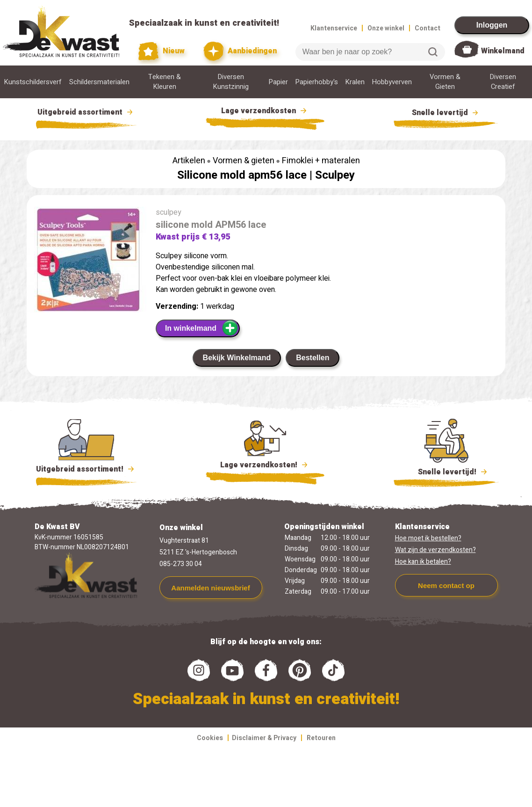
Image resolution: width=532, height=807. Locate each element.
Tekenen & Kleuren (165, 82)
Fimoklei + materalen (321, 161)
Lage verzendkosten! (265, 466)
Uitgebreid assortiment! (86, 469)
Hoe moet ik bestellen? (428, 538)
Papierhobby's (317, 82)
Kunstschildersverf (33, 82)
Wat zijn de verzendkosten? (435, 550)
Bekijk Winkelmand (237, 358)
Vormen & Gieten (445, 82)
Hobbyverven (392, 82)
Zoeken (433, 52)
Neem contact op (446, 585)
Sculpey (335, 175)
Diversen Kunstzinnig (231, 82)
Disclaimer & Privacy (264, 738)
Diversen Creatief (503, 82)
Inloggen (492, 25)
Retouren (321, 738)
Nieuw (162, 51)
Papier (278, 82)
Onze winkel (386, 28)
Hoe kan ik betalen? (423, 562)
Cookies (210, 738)
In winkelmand (202, 328)
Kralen (355, 82)
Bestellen (313, 358)
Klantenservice (334, 28)
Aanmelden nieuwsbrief (210, 588)
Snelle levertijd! (446, 471)
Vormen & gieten (244, 161)
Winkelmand (503, 51)
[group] (86, 262)
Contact (428, 28)
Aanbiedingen (240, 51)
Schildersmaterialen (99, 82)
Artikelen (189, 161)
